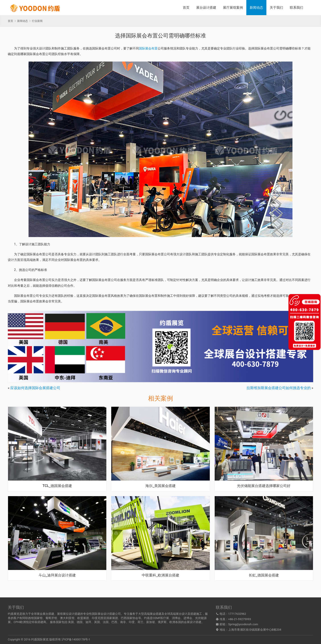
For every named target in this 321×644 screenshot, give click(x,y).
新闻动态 (256, 8)
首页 (186, 8)
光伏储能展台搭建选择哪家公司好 (264, 486)
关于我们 (276, 8)
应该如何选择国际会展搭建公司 (35, 388)
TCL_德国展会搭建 (57, 486)
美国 (71, 622)
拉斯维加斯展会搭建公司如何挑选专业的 (279, 388)
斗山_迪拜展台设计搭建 (57, 575)
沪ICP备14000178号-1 (76, 639)
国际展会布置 (148, 48)
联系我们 (296, 8)
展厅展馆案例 (233, 8)
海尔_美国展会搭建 (160, 486)
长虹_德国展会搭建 (264, 575)
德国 (80, 622)
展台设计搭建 (206, 8)
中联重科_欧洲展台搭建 (160, 575)
